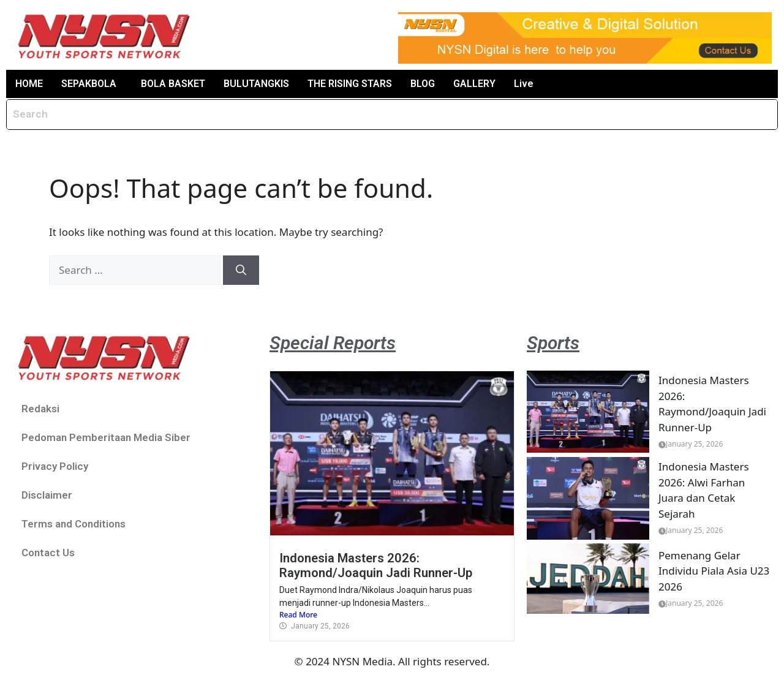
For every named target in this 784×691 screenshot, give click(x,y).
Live (524, 84)
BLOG (423, 84)
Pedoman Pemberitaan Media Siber (106, 437)
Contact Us (48, 553)
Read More (298, 615)
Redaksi (40, 409)
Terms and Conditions (73, 524)
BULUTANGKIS (256, 84)
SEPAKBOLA (89, 84)
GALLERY (474, 84)
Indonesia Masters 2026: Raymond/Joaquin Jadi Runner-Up (376, 565)
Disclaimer (47, 495)
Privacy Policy (55, 466)
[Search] (241, 270)
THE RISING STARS (350, 84)
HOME (29, 84)
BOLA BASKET (173, 84)
